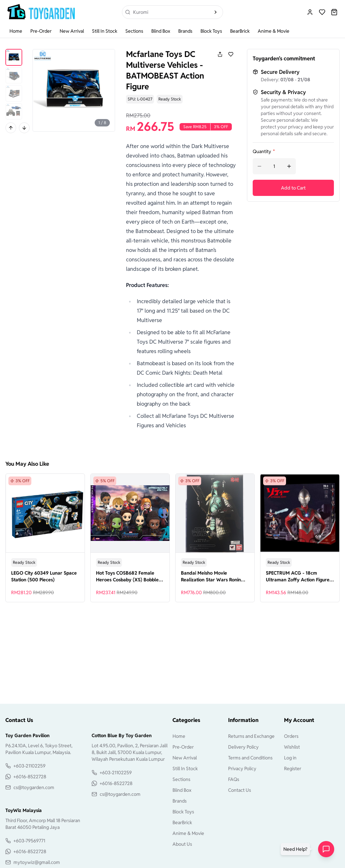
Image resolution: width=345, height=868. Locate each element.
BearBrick (240, 31)
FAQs (234, 779)
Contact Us (240, 790)
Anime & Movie (274, 31)
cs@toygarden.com (34, 787)
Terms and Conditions (250, 758)
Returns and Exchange (251, 736)
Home (16, 31)
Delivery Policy (243, 747)
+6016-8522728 (30, 777)
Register (293, 769)
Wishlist (292, 747)
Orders (291, 736)
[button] (297, 849)
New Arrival (72, 31)
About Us (182, 844)
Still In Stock (105, 31)
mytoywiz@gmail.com (37, 862)
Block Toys (211, 31)
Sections (134, 31)
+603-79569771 (29, 841)
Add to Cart (293, 188)
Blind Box (161, 31)
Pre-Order (41, 31)
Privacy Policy (242, 769)
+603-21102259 (29, 766)
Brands (185, 31)
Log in (290, 758)
